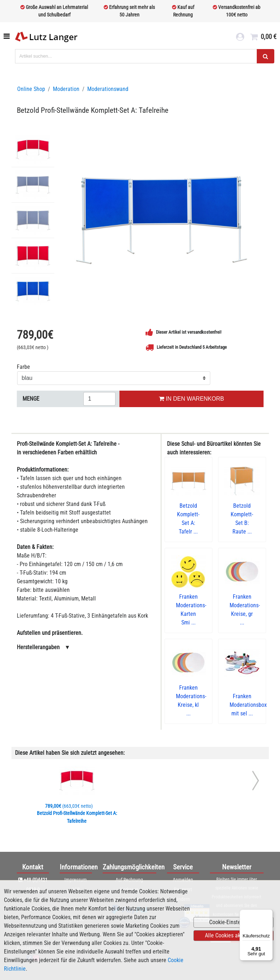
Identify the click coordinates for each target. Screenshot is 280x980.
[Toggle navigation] (7, 36)
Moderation (66, 89)
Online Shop (31, 89)
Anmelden (183, 880)
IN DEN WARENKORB (191, 399)
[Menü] (269, 914)
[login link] (240, 38)
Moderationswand (108, 89)
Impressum (76, 880)
